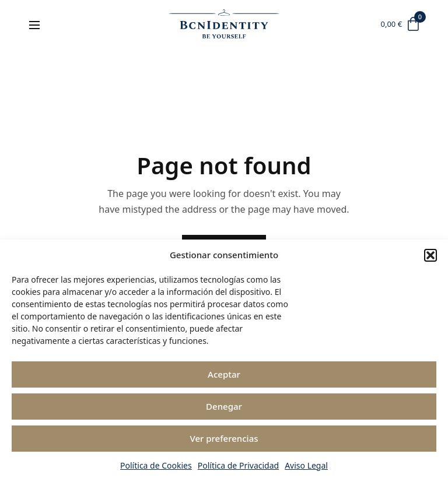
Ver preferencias (224, 438)
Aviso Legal (306, 465)
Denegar (224, 406)
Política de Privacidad (238, 465)
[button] (430, 255)
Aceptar (224, 374)
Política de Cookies (156, 465)
